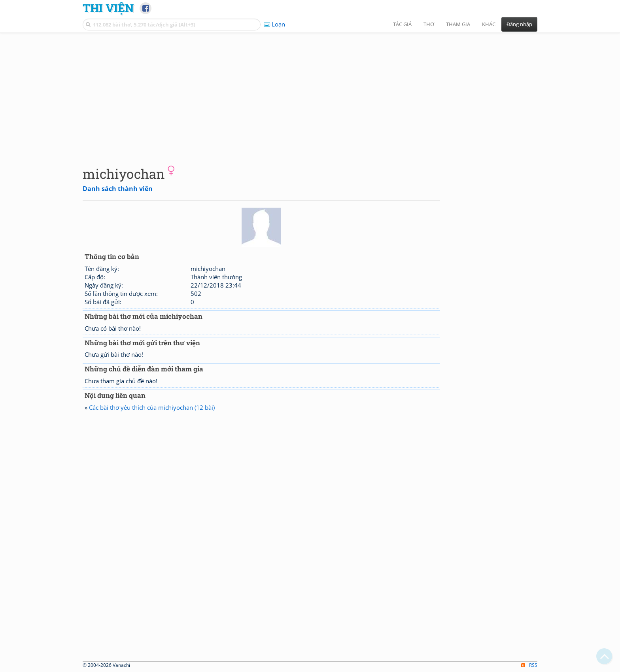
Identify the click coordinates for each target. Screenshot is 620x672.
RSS (529, 665)
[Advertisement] (310, 93)
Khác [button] (489, 24)
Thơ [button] (429, 24)
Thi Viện (108, 8)
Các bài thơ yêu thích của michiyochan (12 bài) (152, 407)
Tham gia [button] (458, 24)
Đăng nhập (519, 24)
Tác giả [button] (402, 24)
